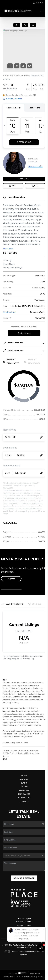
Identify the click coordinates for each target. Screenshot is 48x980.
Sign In (38, 3)
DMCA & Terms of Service (26, 977)
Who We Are (24, 798)
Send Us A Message (24, 878)
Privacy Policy (8, 977)
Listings (24, 779)
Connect (24, 802)
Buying (24, 783)
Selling (24, 787)
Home (24, 776)
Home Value (24, 794)
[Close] (43, 954)
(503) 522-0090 (24, 926)
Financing (24, 790)
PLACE (28, 948)
